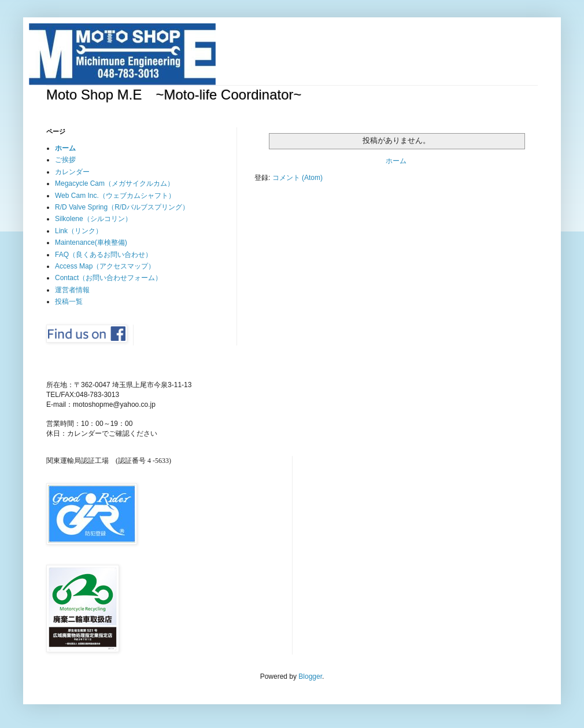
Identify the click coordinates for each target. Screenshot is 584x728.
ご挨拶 (65, 160)
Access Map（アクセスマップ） (105, 266)
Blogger (310, 676)
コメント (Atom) (297, 178)
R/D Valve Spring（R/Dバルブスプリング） (122, 207)
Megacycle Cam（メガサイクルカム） (114, 183)
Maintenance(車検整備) (91, 242)
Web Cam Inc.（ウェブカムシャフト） (115, 196)
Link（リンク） (79, 231)
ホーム (396, 161)
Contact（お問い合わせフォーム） (108, 278)
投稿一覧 (69, 302)
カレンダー (72, 172)
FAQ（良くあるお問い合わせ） (104, 255)
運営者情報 (72, 290)
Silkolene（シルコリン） (93, 219)
